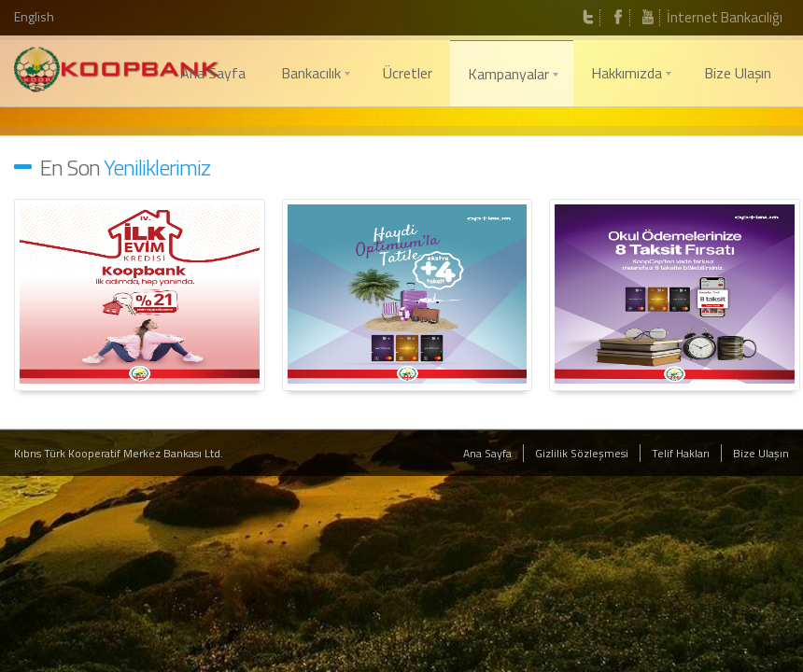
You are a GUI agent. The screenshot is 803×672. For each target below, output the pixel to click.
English (34, 16)
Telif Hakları (681, 453)
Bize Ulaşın (761, 453)
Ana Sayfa (487, 453)
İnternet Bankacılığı (725, 17)
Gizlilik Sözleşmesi (582, 453)
